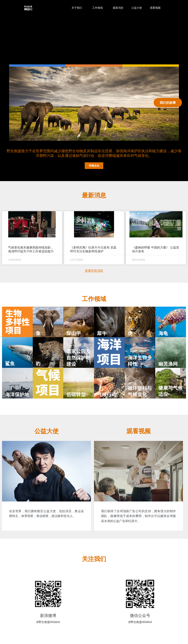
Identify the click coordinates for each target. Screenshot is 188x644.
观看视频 (155, 8)
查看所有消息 (94, 270)
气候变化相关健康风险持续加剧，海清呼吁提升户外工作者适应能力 (31, 249)
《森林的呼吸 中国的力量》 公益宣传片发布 (156, 249)
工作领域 (98, 8)
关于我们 (78, 8)
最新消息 (118, 8)
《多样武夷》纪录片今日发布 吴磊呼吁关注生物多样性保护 (93, 249)
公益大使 (137, 8)
